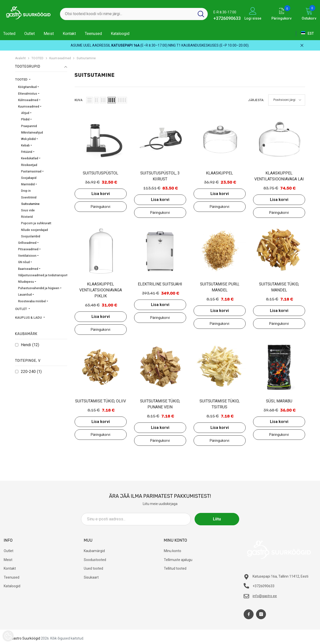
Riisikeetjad (29, 165)
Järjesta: (256, 100)
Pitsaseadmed (28, 249)
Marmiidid (28, 184)
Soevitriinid (29, 197)
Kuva (79, 100)
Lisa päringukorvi (101, 207)
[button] (89, 100)
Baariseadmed (28, 269)
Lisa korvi (101, 194)
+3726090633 (227, 18)
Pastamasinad (31, 171)
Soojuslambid (31, 236)
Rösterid (27, 217)
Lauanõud (25, 295)
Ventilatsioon (27, 256)
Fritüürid (27, 152)
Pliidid (25, 119)
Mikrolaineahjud (32, 133)
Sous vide (28, 210)
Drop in (26, 191)
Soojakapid (29, 178)
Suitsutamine (86, 58)
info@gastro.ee (265, 596)
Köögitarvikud (27, 87)
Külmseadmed (28, 100)
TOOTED (37, 58)
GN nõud (24, 262)
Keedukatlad (30, 158)
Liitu (217, 519)
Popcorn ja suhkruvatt (36, 223)
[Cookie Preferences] (8, 636)
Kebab (25, 145)
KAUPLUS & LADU (29, 318)
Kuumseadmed (60, 58)
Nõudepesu (26, 282)
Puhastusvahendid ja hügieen (39, 288)
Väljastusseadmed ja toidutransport (43, 275)
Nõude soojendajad (34, 230)
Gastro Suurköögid (26, 638)
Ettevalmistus (28, 94)
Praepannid (29, 126)
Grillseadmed (27, 243)
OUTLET (21, 309)
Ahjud (25, 113)
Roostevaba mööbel (32, 301)
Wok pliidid (28, 139)
